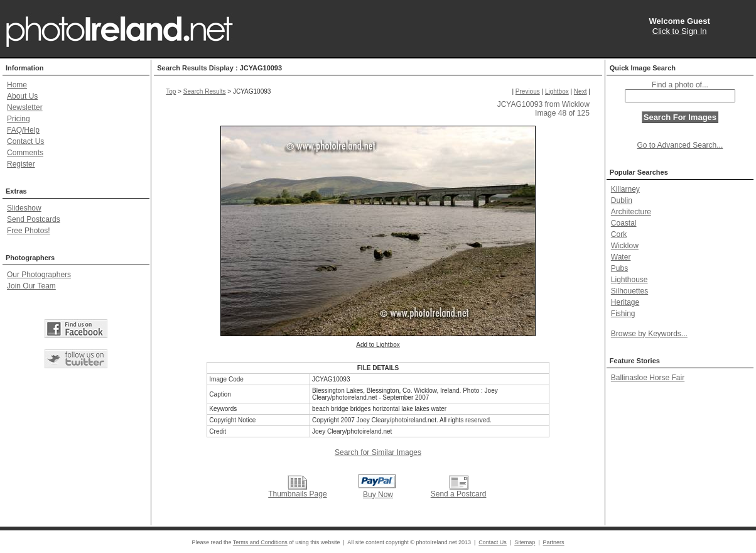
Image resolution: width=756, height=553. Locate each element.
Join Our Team (31, 286)
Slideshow (24, 208)
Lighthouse (629, 280)
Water (621, 257)
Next (580, 91)
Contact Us (25, 141)
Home (17, 85)
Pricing (19, 119)
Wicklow (625, 246)
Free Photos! (29, 231)
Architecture (631, 212)
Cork (619, 234)
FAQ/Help (23, 130)
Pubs (619, 268)
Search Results (205, 91)
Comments (25, 153)
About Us (22, 96)
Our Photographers (39, 275)
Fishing (623, 314)
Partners (554, 542)
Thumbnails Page (297, 494)
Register (21, 164)
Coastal (624, 223)
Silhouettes (629, 291)
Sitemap (525, 542)
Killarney (625, 189)
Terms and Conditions (260, 542)
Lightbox (557, 91)
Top (171, 91)
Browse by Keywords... (649, 334)
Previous (528, 91)
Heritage (625, 302)
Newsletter (25, 107)
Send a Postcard (459, 494)
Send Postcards (34, 219)
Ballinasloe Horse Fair (648, 378)
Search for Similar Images (378, 452)
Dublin (622, 200)
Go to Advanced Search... (680, 145)
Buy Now (378, 495)
